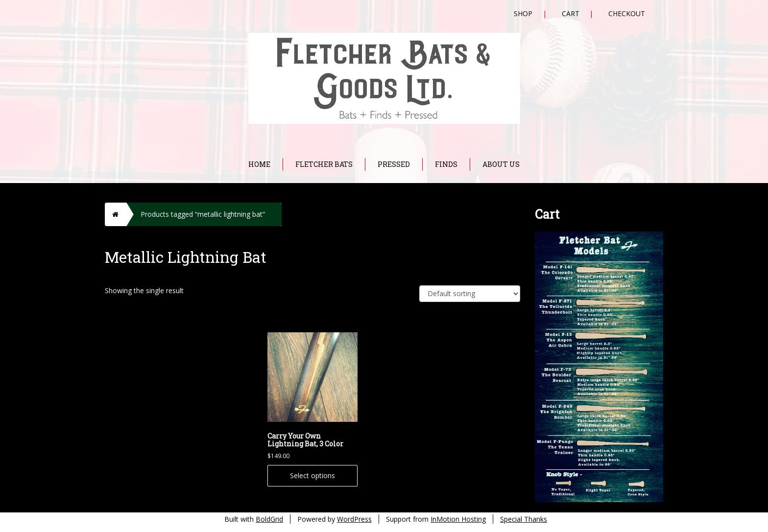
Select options (312, 475)
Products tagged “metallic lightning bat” (203, 214)
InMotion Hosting (458, 519)
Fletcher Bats (324, 164)
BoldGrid (269, 519)
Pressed (394, 164)
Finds (446, 164)
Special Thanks (524, 519)
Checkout (627, 13)
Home (259, 164)
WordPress (354, 519)
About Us (501, 164)
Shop (523, 13)
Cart (571, 13)
